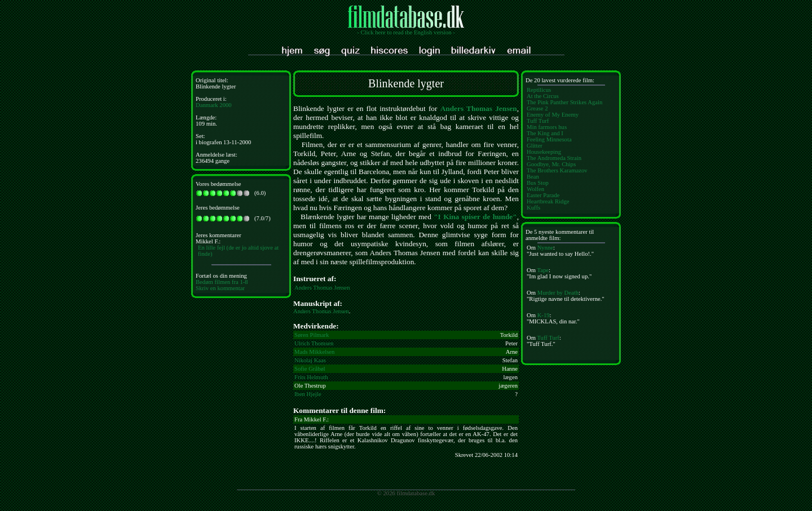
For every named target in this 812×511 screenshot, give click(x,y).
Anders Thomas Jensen (479, 108)
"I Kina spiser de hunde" (475, 217)
